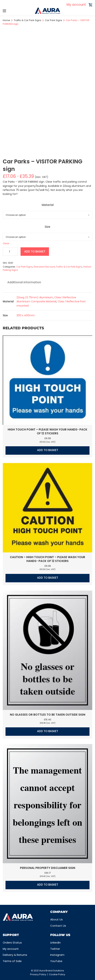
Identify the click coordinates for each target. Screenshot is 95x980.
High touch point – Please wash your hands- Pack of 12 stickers (47, 431)
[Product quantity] (10, 252)
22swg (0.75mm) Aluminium (35, 297)
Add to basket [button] (48, 450)
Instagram (57, 955)
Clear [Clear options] (6, 243)
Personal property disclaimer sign (48, 868)
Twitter (55, 949)
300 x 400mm (26, 315)
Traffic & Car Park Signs (28, 20)
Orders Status (12, 943)
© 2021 (35, 971)
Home (6, 20)
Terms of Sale (12, 961)
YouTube (56, 961)
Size (47, 227)
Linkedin (55, 943)
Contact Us (58, 926)
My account (76, 4)
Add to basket (35, 251)
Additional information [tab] (24, 282)
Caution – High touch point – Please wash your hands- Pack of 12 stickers (47, 559)
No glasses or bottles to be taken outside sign (48, 715)
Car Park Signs (54, 20)
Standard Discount (44, 267)
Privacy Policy (38, 974)
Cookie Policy (57, 974)
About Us (56, 919)
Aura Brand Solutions (52, 971)
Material (48, 205)
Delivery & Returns (15, 955)
